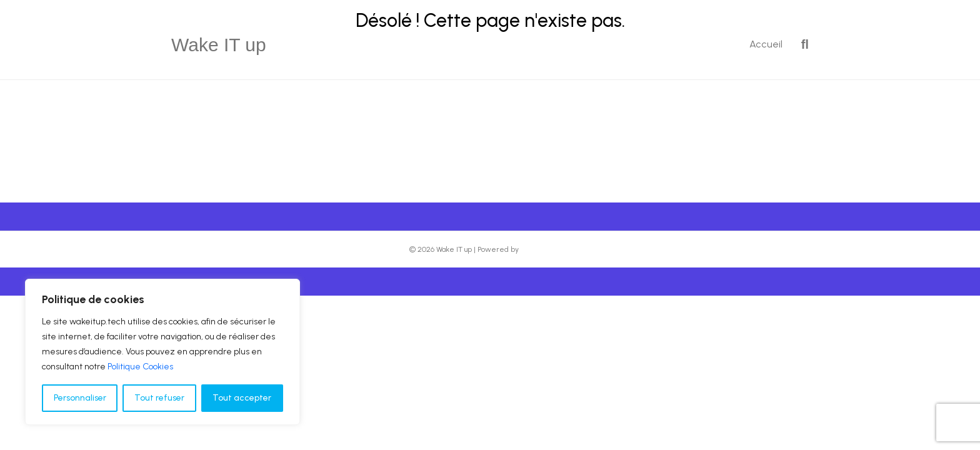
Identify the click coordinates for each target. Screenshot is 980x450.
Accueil (766, 44)
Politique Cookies (140, 367)
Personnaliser (80, 398)
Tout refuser (159, 398)
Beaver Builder (546, 249)
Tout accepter (242, 398)
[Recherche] (800, 44)
